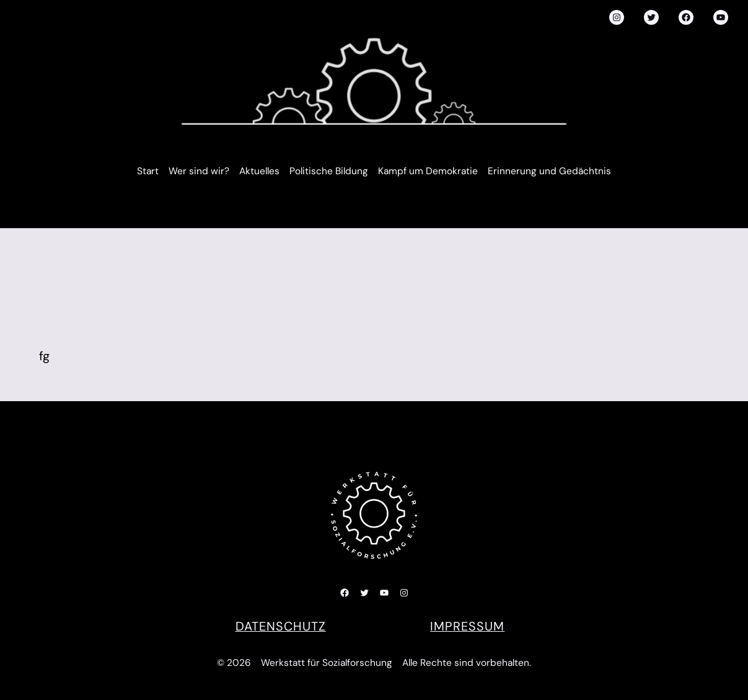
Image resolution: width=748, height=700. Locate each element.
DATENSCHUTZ (281, 626)
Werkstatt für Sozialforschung (327, 663)
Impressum (467, 626)
